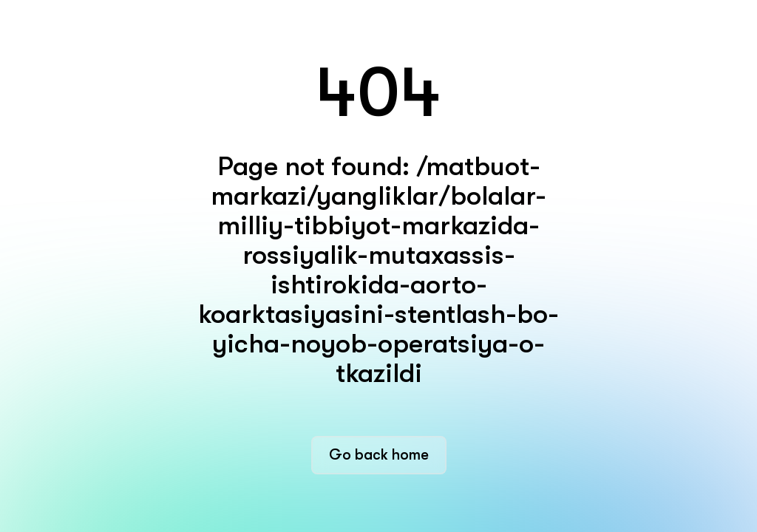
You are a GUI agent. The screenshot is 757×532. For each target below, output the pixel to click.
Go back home (379, 455)
